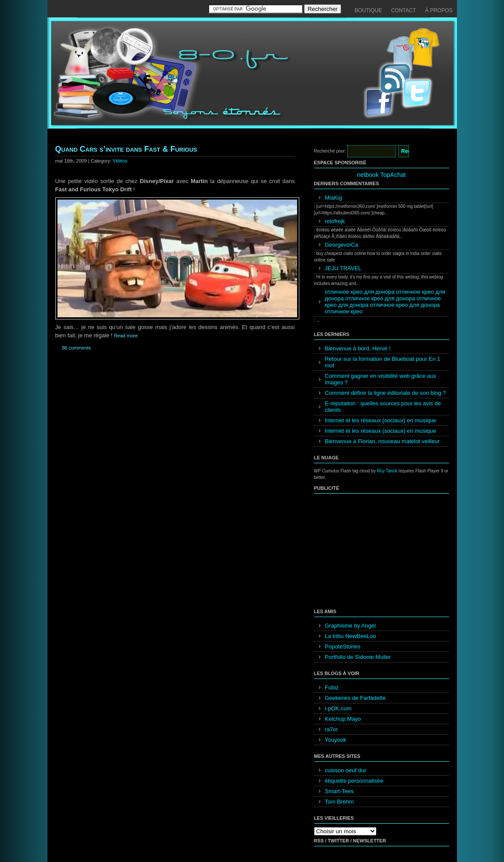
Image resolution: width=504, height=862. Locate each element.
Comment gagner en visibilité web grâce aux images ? (381, 379)
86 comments (77, 348)
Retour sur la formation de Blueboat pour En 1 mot (383, 362)
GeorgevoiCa (342, 245)
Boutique (368, 10)
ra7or (331, 729)
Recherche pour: (330, 151)
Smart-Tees (339, 791)
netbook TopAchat (382, 175)
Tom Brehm (339, 802)
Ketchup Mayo (343, 719)
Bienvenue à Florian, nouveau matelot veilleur (382, 441)
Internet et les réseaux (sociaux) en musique (381, 420)
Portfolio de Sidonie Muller (358, 657)
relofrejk (335, 221)
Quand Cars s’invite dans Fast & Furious (126, 149)
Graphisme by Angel (350, 626)
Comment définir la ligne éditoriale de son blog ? (386, 393)
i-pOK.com (338, 708)
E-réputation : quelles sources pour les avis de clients (383, 407)
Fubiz (332, 687)
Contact (404, 10)
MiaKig (334, 198)
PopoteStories (343, 646)
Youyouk (336, 740)
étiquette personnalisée (354, 781)
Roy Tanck (387, 471)
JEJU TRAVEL (343, 268)
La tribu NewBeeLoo (351, 636)
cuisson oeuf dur (346, 770)
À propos (439, 10)
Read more (126, 336)
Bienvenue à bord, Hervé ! (358, 348)
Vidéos (120, 161)
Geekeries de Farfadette (355, 698)
